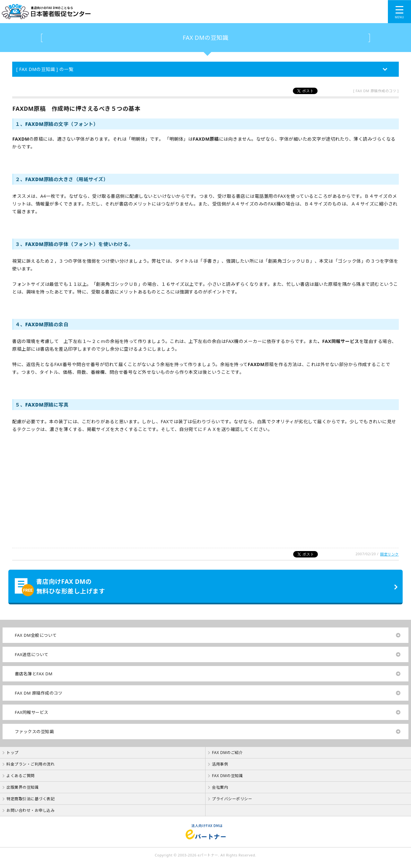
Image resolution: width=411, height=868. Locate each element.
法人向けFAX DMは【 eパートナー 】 (205, 832)
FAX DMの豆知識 (205, 38)
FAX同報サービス (32, 712)
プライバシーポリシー (232, 799)
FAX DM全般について (36, 635)
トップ (13, 753)
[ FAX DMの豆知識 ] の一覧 (45, 69)
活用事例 (220, 764)
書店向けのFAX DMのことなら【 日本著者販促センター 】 (145, 12)
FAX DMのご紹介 (227, 753)
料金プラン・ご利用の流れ (31, 764)
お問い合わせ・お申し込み (31, 810)
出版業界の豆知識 (22, 787)
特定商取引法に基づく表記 (31, 799)
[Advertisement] (193, 494)
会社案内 (220, 787)
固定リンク (389, 554)
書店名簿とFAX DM (34, 674)
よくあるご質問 (21, 776)
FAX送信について (32, 654)
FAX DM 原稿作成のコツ (39, 693)
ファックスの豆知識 (34, 732)
